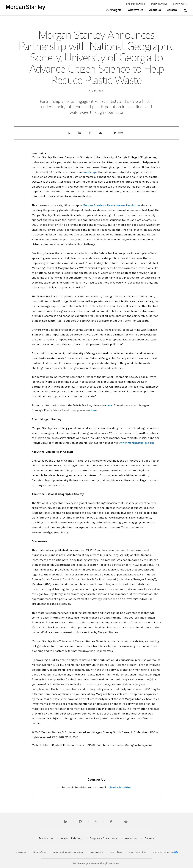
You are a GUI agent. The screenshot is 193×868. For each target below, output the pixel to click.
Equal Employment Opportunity (68, 852)
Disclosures (46, 838)
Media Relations (159, 4)
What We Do (135, 10)
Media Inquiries (121, 787)
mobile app (90, 172)
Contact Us (21, 852)
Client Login (180, 4)
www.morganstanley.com (137, 443)
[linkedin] (66, 822)
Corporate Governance (104, 838)
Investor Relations (136, 4)
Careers (172, 10)
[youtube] (126, 822)
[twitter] (96, 822)
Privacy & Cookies (137, 852)
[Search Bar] (185, 10)
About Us (155, 10)
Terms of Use (116, 852)
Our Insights (114, 10)
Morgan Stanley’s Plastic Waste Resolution (111, 205)
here (109, 405)
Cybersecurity (96, 852)
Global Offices (39, 852)
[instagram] (81, 822)
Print (122, 131)
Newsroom (131, 838)
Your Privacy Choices (165, 852)
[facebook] (111, 822)
